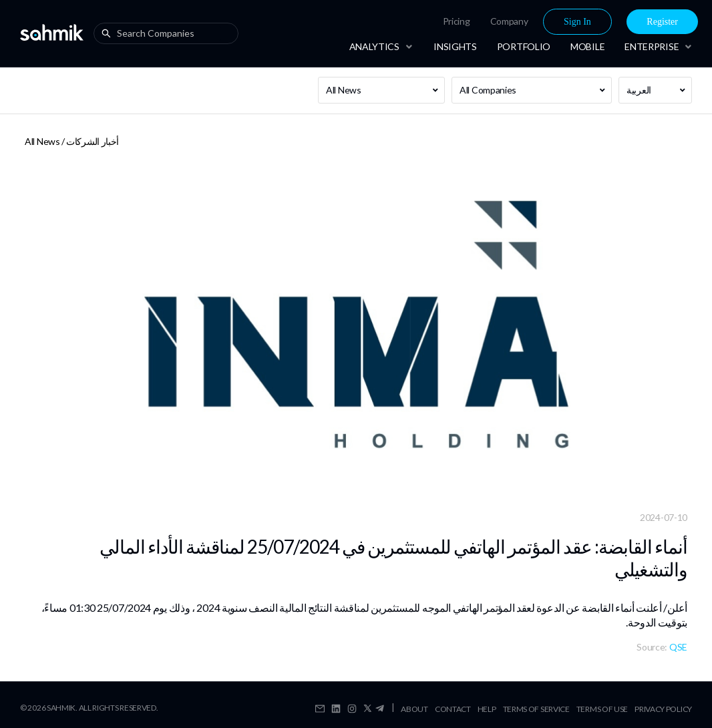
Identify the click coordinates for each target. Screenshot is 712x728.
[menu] (526, 22)
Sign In (577, 22)
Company (509, 21)
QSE (678, 647)
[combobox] (169, 33)
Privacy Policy (663, 709)
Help (487, 709)
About (414, 709)
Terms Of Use (602, 709)
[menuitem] (457, 21)
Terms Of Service (536, 709)
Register (662, 22)
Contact (453, 709)
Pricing (457, 21)
